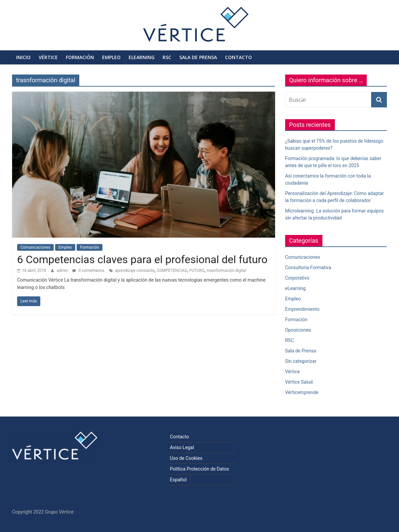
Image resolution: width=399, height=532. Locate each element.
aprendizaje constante (135, 271)
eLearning (142, 57)
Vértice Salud (299, 382)
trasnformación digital (227, 271)
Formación (80, 57)
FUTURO (197, 271)
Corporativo (297, 278)
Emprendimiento (302, 309)
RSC (167, 57)
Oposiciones (298, 330)
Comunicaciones (35, 247)
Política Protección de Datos (199, 469)
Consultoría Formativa (308, 268)
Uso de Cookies (186, 458)
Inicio (23, 57)
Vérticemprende (302, 392)
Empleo (111, 57)
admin (63, 271)
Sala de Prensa (198, 57)
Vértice (48, 57)
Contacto (238, 57)
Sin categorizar (301, 361)
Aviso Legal (182, 447)
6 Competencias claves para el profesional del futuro (142, 259)
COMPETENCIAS (172, 271)
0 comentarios (88, 271)
